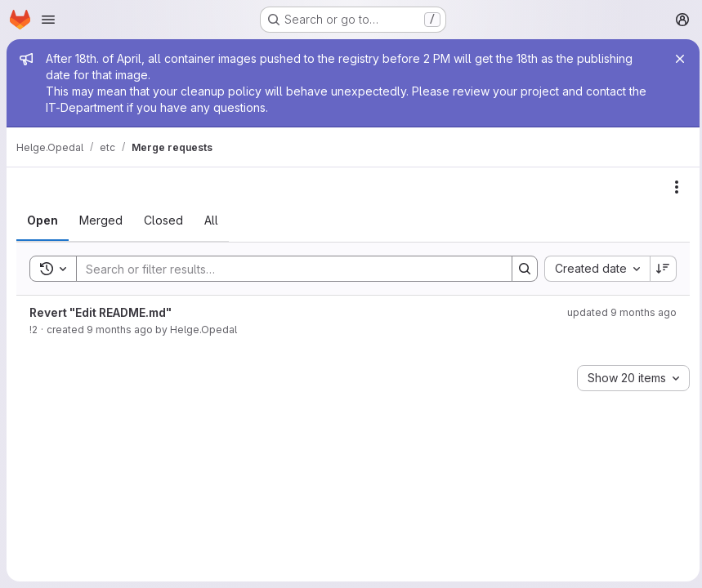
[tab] (42, 220)
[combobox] (593, 269)
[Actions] (673, 187)
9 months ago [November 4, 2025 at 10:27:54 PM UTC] (120, 330)
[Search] (284, 269)
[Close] (676, 59)
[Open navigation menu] (48, 20)
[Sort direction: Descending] (660, 269)
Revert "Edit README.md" (101, 312)
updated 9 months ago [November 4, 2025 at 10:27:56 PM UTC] (618, 312)
